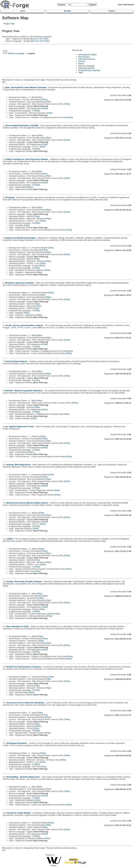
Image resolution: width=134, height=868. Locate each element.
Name (81, 64)
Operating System (86, 68)
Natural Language (16, 53)
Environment (84, 57)
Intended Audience (87, 59)
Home (23, 11)
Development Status (87, 55)
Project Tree (9, 24)
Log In (120, 5)
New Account (129, 5)
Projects (112, 11)
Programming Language (89, 70)
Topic (81, 72)
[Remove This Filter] (39, 39)
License (82, 61)
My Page (67, 11)
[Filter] (39, 97)
